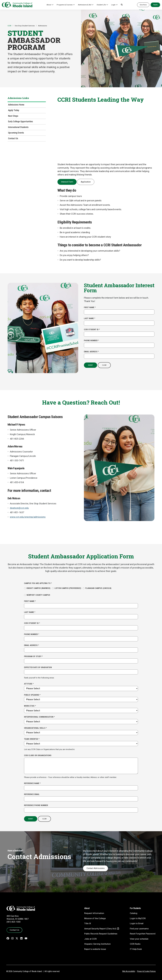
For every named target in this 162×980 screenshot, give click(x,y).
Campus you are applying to (38, 583)
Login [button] (113, 5)
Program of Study (33, 656)
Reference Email (32, 794)
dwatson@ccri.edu (19, 508)
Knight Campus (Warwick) (37, 588)
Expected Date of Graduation (38, 667)
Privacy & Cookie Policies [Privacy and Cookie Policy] (146, 971)
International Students (18, 127)
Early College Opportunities (21, 122)
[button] (122, 5)
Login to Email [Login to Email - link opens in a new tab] (137, 923)
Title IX (88, 923)
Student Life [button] (101, 5)
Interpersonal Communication (39, 717)
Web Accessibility (129, 971)
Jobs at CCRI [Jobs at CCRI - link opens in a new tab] (90, 939)
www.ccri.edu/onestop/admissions (28, 517)
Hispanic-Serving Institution (97, 944)
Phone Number (91, 341)
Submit (90, 365)
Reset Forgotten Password (143, 934)
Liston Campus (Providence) (67, 588)
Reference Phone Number (36, 805)
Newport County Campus (37, 595)
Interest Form (67, 182)
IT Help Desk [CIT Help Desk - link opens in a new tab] (136, 949)
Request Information (94, 913)
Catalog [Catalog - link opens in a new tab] (134, 913)
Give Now (143, 5)
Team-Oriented (32, 739)
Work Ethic (30, 706)
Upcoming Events (16, 133)
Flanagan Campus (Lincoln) (97, 588)
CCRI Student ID (92, 330)
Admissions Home (16, 105)
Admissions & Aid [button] (85, 5)
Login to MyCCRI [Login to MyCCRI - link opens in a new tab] (138, 918)
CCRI (9, 26)
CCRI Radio (135, 944)
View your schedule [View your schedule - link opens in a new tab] (139, 939)
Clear (104, 365)
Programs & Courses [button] (65, 5)
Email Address (91, 352)
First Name (90, 307)
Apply (155, 5)
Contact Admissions (96, 868)
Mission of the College (95, 918)
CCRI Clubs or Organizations (38, 755)
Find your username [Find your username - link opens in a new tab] (139, 929)
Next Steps (13, 116)
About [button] (49, 5)
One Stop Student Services (25, 26)
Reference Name (32, 783)
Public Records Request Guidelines (101, 934)
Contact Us (13, 138)
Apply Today (14, 110)
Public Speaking (32, 695)
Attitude (29, 684)
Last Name (90, 318)
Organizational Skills (35, 728)
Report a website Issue (95, 949)
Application (86, 182)
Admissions (43, 26)
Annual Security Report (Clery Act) (100, 929)
